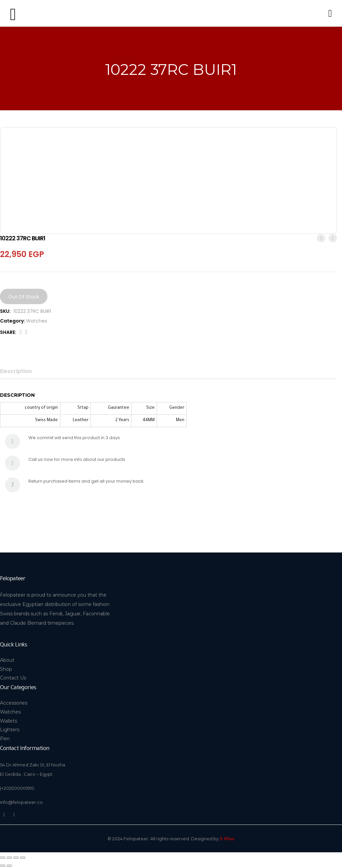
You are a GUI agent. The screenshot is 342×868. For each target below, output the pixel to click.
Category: (13, 321)
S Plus (227, 839)
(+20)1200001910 (17, 788)
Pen (5, 739)
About (7, 660)
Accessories (14, 703)
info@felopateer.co (21, 802)
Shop (6, 669)
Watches (37, 321)
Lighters (10, 730)
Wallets (9, 721)
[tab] (18, 371)
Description (16, 371)
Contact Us (13, 678)
